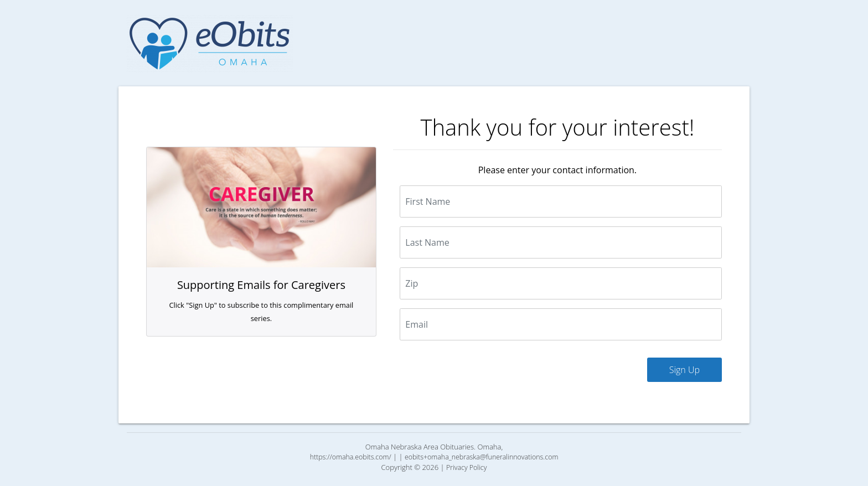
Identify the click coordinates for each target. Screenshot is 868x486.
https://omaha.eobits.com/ (351, 457)
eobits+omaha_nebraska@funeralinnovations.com (481, 457)
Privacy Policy (467, 467)
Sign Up (684, 370)
